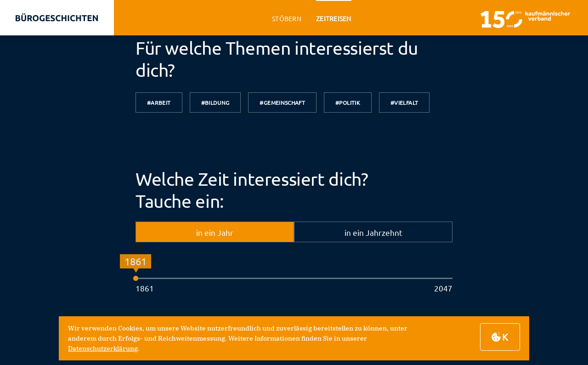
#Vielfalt (404, 103)
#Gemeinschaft (282, 103)
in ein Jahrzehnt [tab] (373, 232)
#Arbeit (159, 103)
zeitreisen (334, 19)
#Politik (348, 103)
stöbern (287, 19)
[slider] (136, 278)
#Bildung (215, 103)
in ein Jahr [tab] (215, 232)
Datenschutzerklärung (103, 348)
